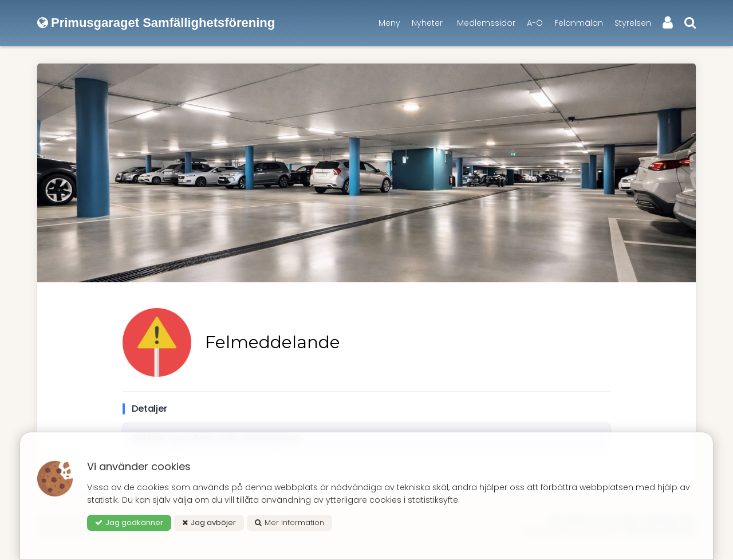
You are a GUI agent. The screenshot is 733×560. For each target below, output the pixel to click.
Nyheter (427, 23)
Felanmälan (579, 23)
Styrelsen (633, 23)
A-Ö (535, 23)
